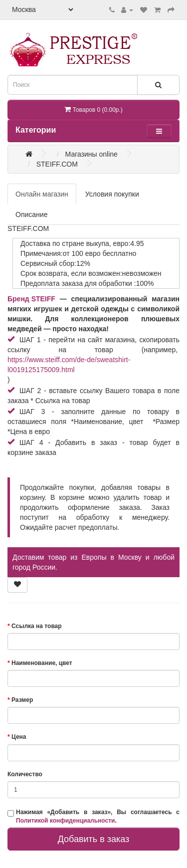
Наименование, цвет (42, 663)
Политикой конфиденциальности (65, 821)
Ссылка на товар (37, 626)
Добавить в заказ (94, 839)
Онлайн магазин (42, 194)
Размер (22, 700)
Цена (19, 737)
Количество (25, 774)
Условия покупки (112, 194)
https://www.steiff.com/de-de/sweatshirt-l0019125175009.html (69, 365)
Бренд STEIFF (31, 299)
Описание (31, 215)
